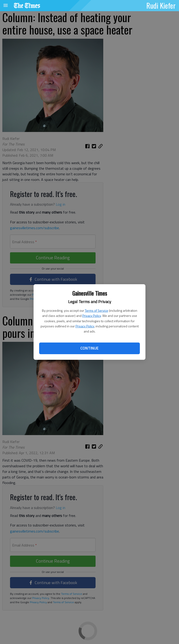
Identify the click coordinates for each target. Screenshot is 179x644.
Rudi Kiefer (161, 5)
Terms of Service (96, 310)
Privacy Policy (92, 316)
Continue (89, 348)
